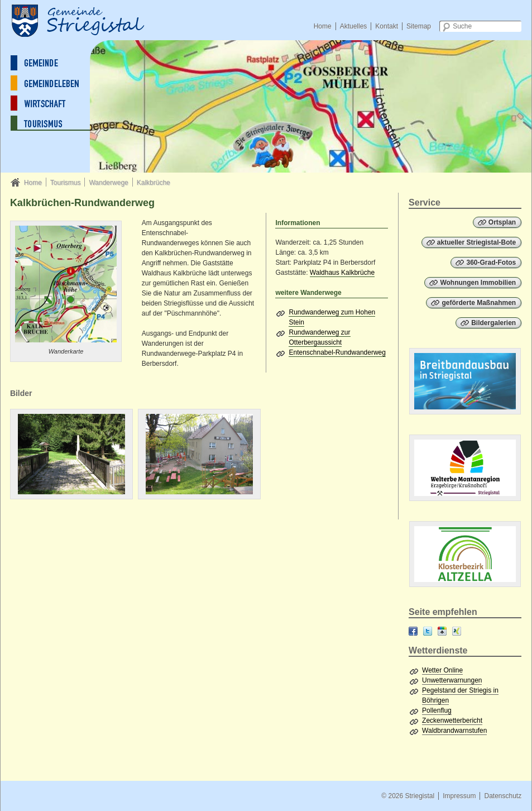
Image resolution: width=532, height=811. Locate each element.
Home (323, 26)
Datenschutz (503, 796)
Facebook (413, 631)
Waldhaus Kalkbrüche (342, 273)
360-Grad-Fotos (491, 263)
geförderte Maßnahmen (479, 303)
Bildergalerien (493, 323)
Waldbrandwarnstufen (454, 731)
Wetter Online (442, 670)
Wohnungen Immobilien (478, 283)
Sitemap (419, 26)
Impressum (459, 796)
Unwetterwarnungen (452, 680)
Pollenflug (437, 710)
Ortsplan (502, 222)
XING (457, 631)
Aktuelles (354, 26)
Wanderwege (108, 183)
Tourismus (66, 183)
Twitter (428, 631)
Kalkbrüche (154, 183)
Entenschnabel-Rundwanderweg (337, 352)
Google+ (442, 631)
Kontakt (387, 26)
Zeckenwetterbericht (452, 721)
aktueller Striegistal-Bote (476, 242)
